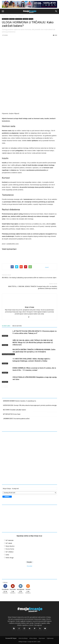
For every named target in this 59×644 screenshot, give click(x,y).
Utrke (7, 555)
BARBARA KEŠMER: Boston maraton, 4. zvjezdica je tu (20, 401)
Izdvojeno (21, 16)
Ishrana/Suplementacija (8, 354)
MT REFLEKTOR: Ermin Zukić (12, 414)
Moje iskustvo (10, 546)
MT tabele (9, 543)
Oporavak (25, 19)
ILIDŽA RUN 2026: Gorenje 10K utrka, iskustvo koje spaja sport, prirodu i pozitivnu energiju (30, 405)
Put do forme (19, 19)
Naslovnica (5, 16)
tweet (47, 267)
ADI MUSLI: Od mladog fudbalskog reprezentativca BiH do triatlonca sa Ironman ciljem (29, 278)
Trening (31, 19)
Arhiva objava (33, 638)
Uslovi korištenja (23, 638)
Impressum (42, 638)
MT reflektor (10, 552)
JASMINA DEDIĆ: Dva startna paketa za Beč (16, 419)
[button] (56, 11)
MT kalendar (10, 540)
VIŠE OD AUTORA (17, 326)
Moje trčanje (13, 16)
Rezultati (29, 566)
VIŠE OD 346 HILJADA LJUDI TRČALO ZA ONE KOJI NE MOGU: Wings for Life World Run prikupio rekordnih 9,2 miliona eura (33, 342)
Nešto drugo (10, 558)
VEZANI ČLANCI (6, 326)
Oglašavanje (50, 638)
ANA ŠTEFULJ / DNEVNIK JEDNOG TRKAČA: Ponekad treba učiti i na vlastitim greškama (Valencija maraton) (33, 287)
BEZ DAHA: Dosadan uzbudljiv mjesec (15, 410)
